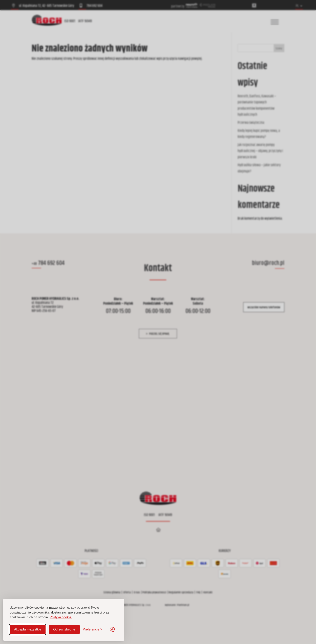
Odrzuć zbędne (64, 629)
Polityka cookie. (61, 617)
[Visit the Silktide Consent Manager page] (113, 629)
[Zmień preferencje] (93, 629)
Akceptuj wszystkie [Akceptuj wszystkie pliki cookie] (28, 629)
